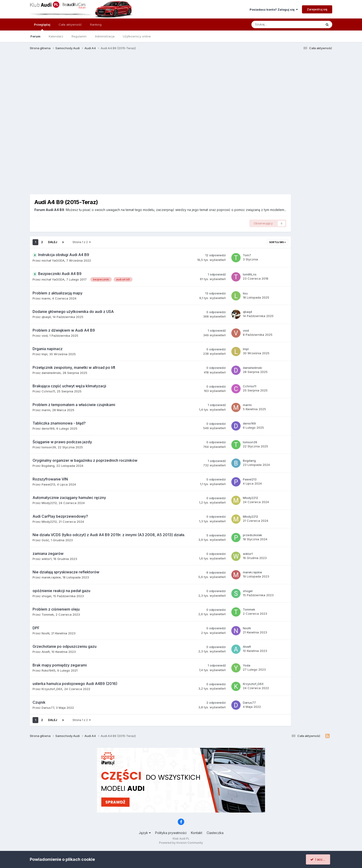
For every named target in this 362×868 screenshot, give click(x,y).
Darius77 (48, 708)
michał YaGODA (53, 260)
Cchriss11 (48, 391)
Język (145, 833)
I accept (319, 859)
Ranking (96, 24)
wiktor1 (47, 559)
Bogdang (48, 466)
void (45, 336)
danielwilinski (51, 373)
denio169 (48, 428)
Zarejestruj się (317, 9)
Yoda (247, 665)
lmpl (44, 354)
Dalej (53, 242)
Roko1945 (48, 670)
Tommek (48, 614)
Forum (35, 36)
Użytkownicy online (137, 36)
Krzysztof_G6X (52, 689)
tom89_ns (250, 274)
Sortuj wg (278, 242)
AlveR (46, 652)
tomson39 (49, 447)
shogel (46, 596)
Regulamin (79, 36)
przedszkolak (252, 535)
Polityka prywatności (171, 833)
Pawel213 (48, 484)
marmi (46, 298)
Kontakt (197, 833)
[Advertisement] (181, 90)
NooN (45, 633)
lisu (245, 293)
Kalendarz (56, 36)
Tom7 (247, 255)
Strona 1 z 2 (82, 242)
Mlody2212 (49, 503)
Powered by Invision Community (181, 843)
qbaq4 (46, 317)
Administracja (105, 36)
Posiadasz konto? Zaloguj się (274, 9)
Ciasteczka (215, 833)
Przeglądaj (42, 27)
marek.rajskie (51, 577)
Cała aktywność (70, 24)
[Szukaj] (276, 24)
